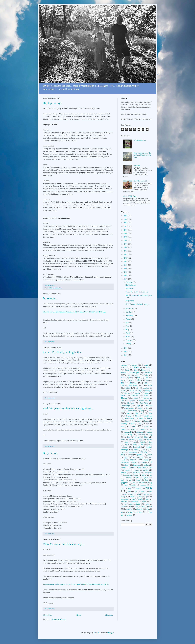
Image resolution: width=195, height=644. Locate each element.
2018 (126, 240)
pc (130, 480)
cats (133, 426)
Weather (149, 406)
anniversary (130, 408)
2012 (126, 261)
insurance (137, 465)
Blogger (111, 633)
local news (142, 467)
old (151, 475)
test (131, 504)
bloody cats (148, 416)
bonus (141, 419)
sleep (123, 496)
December (130, 282)
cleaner (142, 429)
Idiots (128, 388)
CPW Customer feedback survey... (63, 544)
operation (128, 478)
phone (138, 480)
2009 (126, 272)
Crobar (123, 378)
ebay (140, 440)
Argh (146, 365)
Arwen (136, 367)
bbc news (132, 411)
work (139, 512)
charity (146, 427)
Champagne (135, 373)
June (128, 326)
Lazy (140, 391)
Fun (145, 383)
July (128, 323)
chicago (132, 429)
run (129, 492)
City (137, 375)
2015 (126, 251)
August (129, 319)
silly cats (146, 494)
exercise (149, 440)
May (128, 330)
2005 (126, 351)
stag (133, 499)
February (129, 340)
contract (149, 432)
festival (142, 442)
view (143, 507)
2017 (126, 244)
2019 (126, 237)
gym (141, 457)
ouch (137, 477)
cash (148, 424)
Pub (151, 400)
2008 (50, 288)
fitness (135, 445)
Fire (147, 380)
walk (150, 507)
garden (150, 455)
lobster (132, 467)
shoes (132, 494)
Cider (129, 375)
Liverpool (149, 391)
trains (123, 507)
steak (140, 499)
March (128, 337)
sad (136, 492)
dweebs (132, 440)
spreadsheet (125, 499)
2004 (126, 355)
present (141, 483)
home (146, 460)
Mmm (146, 395)
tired (138, 504)
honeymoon (125, 463)
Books (123, 373)
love (151, 467)
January (129, 344)
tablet (144, 501)
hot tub (134, 463)
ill (151, 462)
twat (130, 507)
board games (129, 419)
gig (126, 457)
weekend (139, 509)
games (139, 455)
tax (151, 501)
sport (147, 497)
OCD (123, 401)
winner (130, 512)
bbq (142, 411)
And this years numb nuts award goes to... (68, 408)
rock (129, 488)
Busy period (50, 453)
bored (127, 421)
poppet (124, 482)
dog (151, 434)
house (142, 462)
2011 (126, 265)
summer (124, 501)
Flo (122, 383)
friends (144, 452)
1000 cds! (137, 166)
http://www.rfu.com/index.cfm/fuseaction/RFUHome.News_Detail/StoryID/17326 (74, 312)
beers (128, 413)
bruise (146, 421)
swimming (135, 501)
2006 (126, 348)
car (140, 423)
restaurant (143, 485)
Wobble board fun (140, 140)
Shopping (131, 403)
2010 (126, 269)
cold (150, 429)
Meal (147, 393)
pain (146, 477)
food (125, 447)
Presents (142, 401)
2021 (126, 230)
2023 (126, 223)
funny (123, 455)
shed (151, 492)
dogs (128, 437)
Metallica (135, 395)
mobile (146, 470)
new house (136, 473)
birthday (139, 413)
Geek (123, 386)
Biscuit (144, 370)
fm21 (151, 445)
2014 (126, 255)
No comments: (50, 285)
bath (122, 411)
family (127, 442)
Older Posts (109, 615)
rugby (149, 488)
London (138, 393)
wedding (129, 509)
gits (134, 457)
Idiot (150, 385)
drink (137, 437)
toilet (147, 504)
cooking (128, 434)
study (147, 499)
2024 (126, 219)
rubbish (139, 488)
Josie (123, 390)
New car (146, 398)
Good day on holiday (141, 181)
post (134, 483)
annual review (57, 288)
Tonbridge (125, 406)
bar (147, 408)
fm (142, 444)
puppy (150, 483)
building (124, 424)
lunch (127, 470)
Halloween (133, 385)
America (124, 365)
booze (150, 418)
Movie (136, 398)
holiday (133, 460)
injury (127, 465)
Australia (149, 368)
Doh (146, 378)
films (150, 442)
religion (134, 485)
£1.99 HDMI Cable (130, 196)
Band (135, 370)
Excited (130, 380)
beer (150, 411)
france (136, 450)
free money (133, 452)
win (122, 512)
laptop (123, 467)
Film (139, 380)
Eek (122, 380)
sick (138, 494)
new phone (149, 473)
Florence (134, 383)
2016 (126, 247)
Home (79, 615)
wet (147, 509)
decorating (141, 435)
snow (132, 497)
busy (133, 424)
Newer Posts (48, 615)
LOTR (132, 391)
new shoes (128, 475)
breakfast (137, 421)
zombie (129, 515)
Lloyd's (127, 393)
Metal (123, 395)
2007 (126, 279)
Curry (131, 378)
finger (127, 445)
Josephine (146, 388)
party (123, 480)
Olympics (132, 401)
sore (140, 497)
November (130, 309)
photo (146, 480)
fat (135, 442)
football (136, 447)
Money (124, 398)
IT (142, 385)
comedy (128, 432)
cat (122, 427)
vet (137, 507)
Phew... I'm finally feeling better (62, 352)
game (131, 455)
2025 (126, 216)
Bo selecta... (50, 298)
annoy (140, 408)
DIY (139, 378)
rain (126, 485)
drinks (146, 437)
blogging (128, 416)
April (128, 333)
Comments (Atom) (59, 619)
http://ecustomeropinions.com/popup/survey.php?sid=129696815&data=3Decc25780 (76, 584)
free (144, 450)
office (144, 475)
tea (126, 504)
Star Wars (144, 403)
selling (143, 492)
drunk (123, 440)
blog (150, 413)
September (130, 316)
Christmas (148, 373)
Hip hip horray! (52, 103)
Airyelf (96, 633)
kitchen (146, 465)
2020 (126, 233)
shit (125, 494)
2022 (126, 226)
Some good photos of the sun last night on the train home (142, 155)
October (129, 312)
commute (140, 432)
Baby (127, 370)
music (124, 472)
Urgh (138, 406)
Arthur (124, 367)
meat (137, 470)
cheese (123, 429)
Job (137, 388)
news (136, 475)
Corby (146, 375)
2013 (126, 258)
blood (137, 416)
